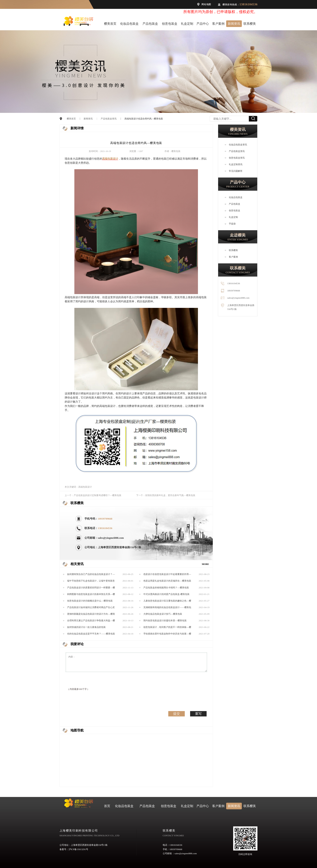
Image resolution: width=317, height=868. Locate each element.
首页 (107, 806)
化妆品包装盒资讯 (238, 145)
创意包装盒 (170, 24)
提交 (177, 714)
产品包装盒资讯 (109, 119)
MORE (205, 564)
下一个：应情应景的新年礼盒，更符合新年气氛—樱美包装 (166, 495)
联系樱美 (250, 24)
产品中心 (203, 24)
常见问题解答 (236, 171)
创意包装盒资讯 (237, 158)
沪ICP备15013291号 (78, 849)
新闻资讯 (234, 24)
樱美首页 (110, 24)
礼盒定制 (187, 24)
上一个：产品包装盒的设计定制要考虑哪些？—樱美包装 (93, 495)
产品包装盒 (150, 24)
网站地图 (206, 4)
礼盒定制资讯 (236, 164)
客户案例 (218, 24)
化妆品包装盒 (129, 24)
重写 (198, 714)
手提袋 (232, 224)
